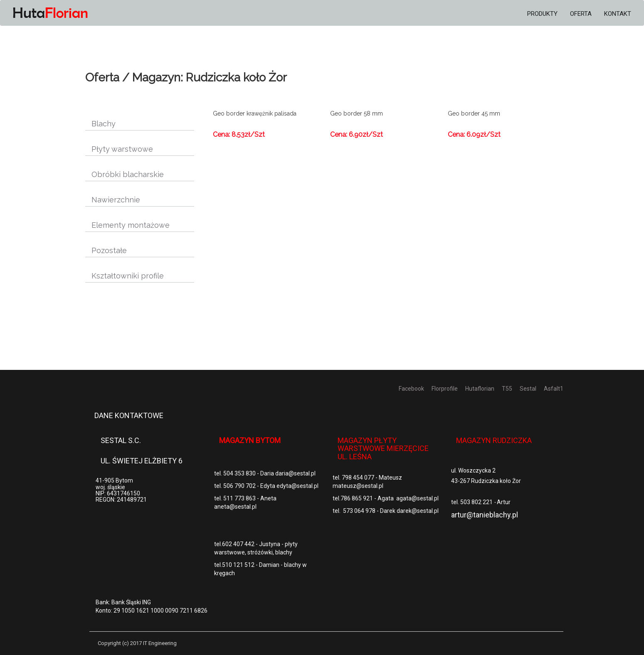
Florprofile (445, 389)
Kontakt (618, 14)
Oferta (581, 14)
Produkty (542, 14)
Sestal (528, 389)
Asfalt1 (554, 389)
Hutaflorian (480, 389)
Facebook (411, 389)
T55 (507, 389)
